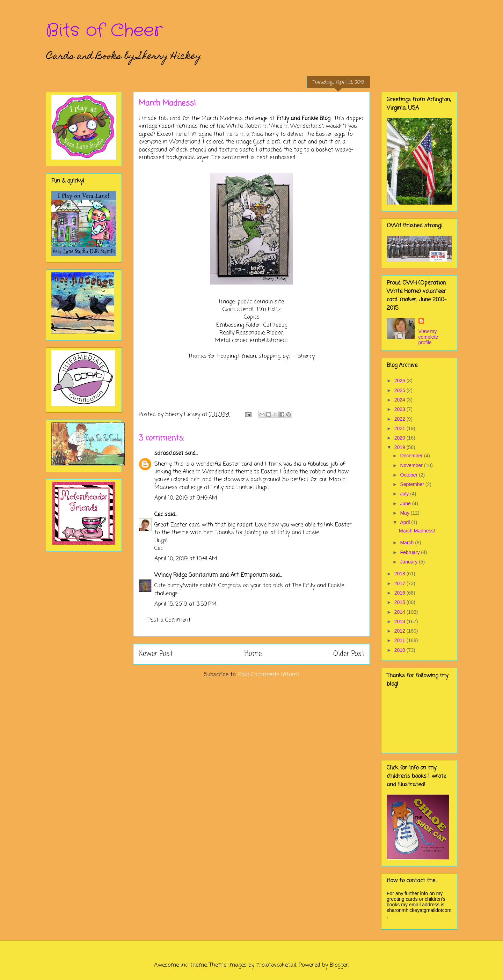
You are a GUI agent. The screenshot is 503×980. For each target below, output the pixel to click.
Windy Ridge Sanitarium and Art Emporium (211, 575)
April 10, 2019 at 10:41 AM (186, 559)
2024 (400, 400)
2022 (400, 419)
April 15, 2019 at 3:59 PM (185, 604)
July (405, 494)
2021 (400, 428)
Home (253, 654)
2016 (400, 593)
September (413, 484)
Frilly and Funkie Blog (303, 119)
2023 (400, 409)
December (412, 456)
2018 (400, 574)
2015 (400, 602)
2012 (400, 631)
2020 (400, 438)
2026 (400, 381)
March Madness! (417, 531)
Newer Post (156, 654)
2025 (400, 390)
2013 (400, 621)
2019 (400, 447)
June (406, 503)
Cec (159, 515)
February (410, 552)
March (407, 543)
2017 (400, 583)
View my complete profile (428, 337)
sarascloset (169, 454)
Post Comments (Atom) (269, 675)
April (406, 522)
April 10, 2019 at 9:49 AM (186, 498)
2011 (400, 640)
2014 (400, 612)
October (409, 475)
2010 (400, 650)
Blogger (339, 965)
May (405, 513)
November (412, 465)
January (409, 562)
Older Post (349, 654)
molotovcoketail (276, 965)
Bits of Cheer (104, 31)
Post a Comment (169, 620)
